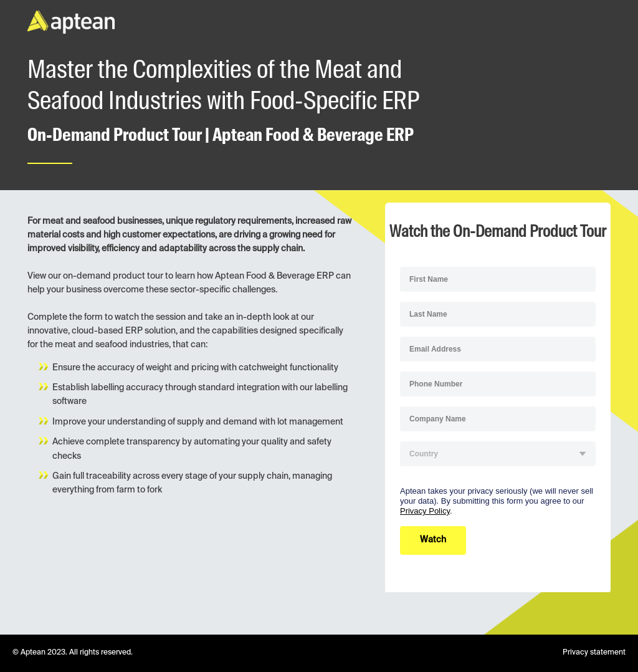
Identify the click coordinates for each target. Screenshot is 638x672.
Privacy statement (594, 653)
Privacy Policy (425, 511)
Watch (433, 540)
